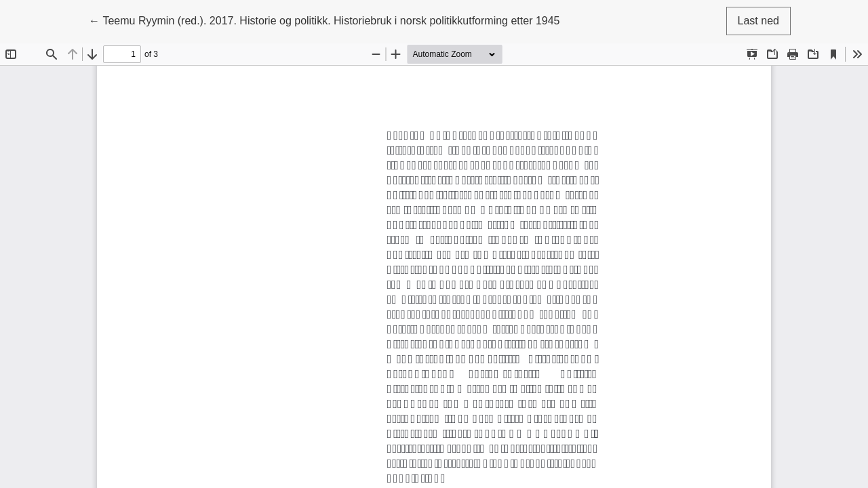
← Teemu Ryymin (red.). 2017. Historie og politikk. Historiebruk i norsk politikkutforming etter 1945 (324, 19)
